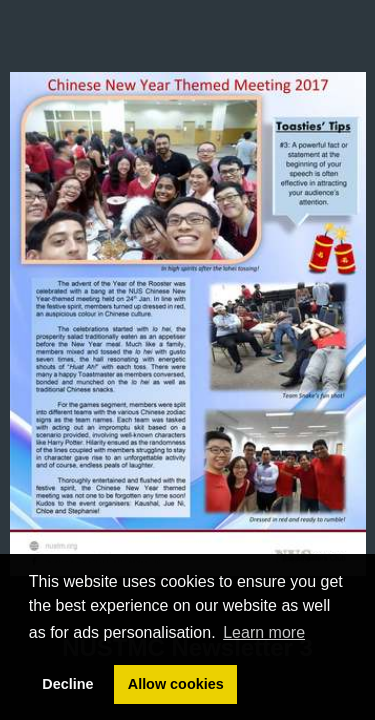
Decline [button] (67, 684)
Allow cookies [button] (176, 684)
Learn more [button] (264, 632)
